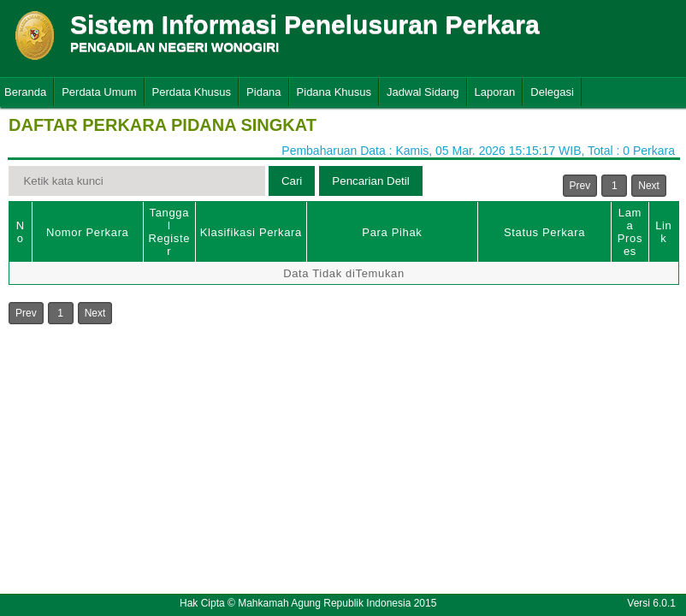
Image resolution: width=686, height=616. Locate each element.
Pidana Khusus (334, 92)
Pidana (263, 92)
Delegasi (552, 92)
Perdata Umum (99, 92)
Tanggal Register (169, 232)
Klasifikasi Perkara (251, 232)
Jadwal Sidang (423, 92)
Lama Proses (630, 232)
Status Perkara (544, 232)
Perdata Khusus (192, 92)
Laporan (495, 92)
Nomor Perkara (88, 232)
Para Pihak (392, 232)
